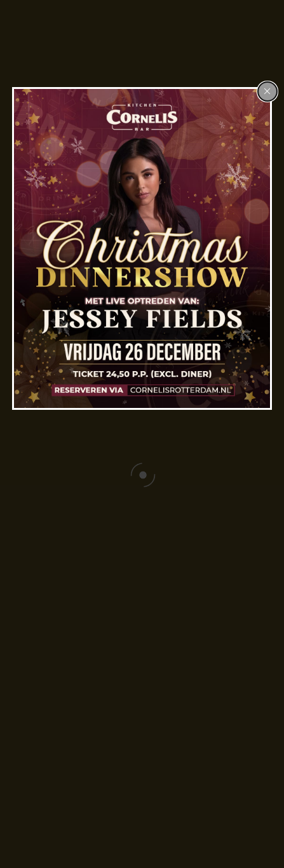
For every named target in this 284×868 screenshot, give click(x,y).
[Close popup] (267, 92)
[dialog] (142, 249)
